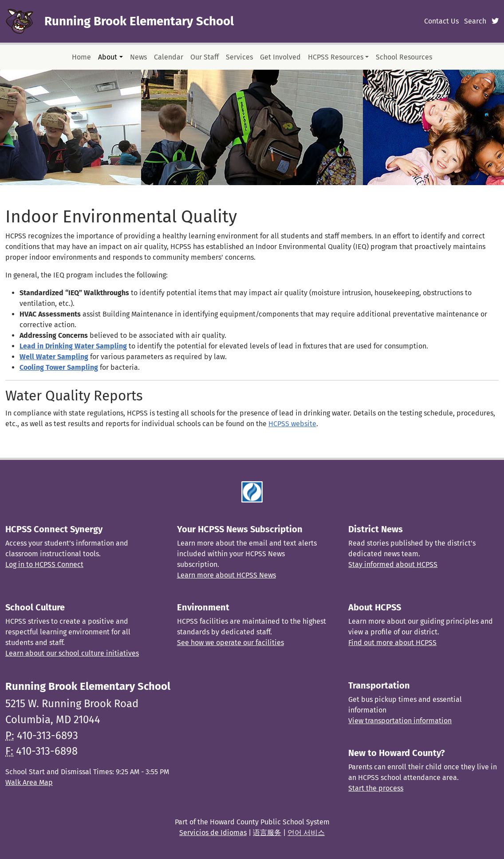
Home (81, 57)
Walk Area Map (29, 782)
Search (475, 21)
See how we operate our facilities (230, 643)
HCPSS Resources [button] (336, 57)
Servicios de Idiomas (213, 833)
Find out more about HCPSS (392, 643)
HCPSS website (292, 424)
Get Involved (280, 57)
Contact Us (441, 21)
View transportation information (400, 721)
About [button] (108, 57)
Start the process (376, 788)
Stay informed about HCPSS (393, 564)
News (138, 57)
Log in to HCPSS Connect (44, 564)
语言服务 (267, 833)
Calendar (169, 57)
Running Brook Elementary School (139, 21)
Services (239, 57)
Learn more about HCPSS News (226, 575)
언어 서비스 (306, 833)
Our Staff (205, 57)
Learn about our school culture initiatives (72, 653)
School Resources (404, 57)
